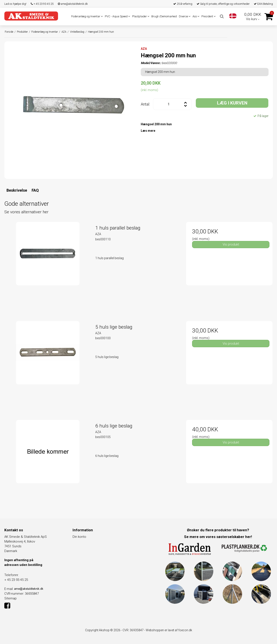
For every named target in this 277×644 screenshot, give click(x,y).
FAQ (35, 190)
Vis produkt (231, 244)
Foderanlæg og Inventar (87, 16)
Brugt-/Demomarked (164, 16)
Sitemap (11, 598)
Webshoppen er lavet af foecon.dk (169, 630)
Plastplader (141, 16)
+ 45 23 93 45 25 (42, 4)
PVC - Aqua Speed (117, 16)
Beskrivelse (17, 190)
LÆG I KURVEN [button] (232, 103)
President (208, 16)
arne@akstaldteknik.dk (73, 4)
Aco (196, 16)
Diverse (185, 16)
